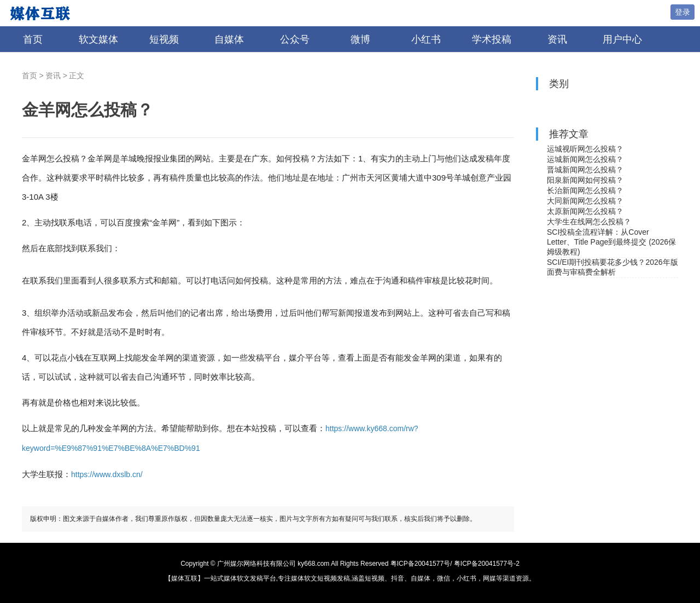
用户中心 (622, 39)
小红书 (426, 39)
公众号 (295, 39)
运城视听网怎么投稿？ (585, 149)
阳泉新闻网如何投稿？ (585, 180)
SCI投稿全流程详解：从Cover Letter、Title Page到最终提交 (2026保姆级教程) (611, 242)
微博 (360, 39)
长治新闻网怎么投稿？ (585, 190)
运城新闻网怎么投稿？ (585, 159)
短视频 (164, 39)
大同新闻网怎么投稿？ (585, 201)
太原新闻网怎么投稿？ (585, 211)
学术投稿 (492, 39)
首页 (33, 39)
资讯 (557, 39)
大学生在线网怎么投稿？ (589, 222)
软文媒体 (98, 39)
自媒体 (229, 39)
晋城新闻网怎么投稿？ (585, 170)
